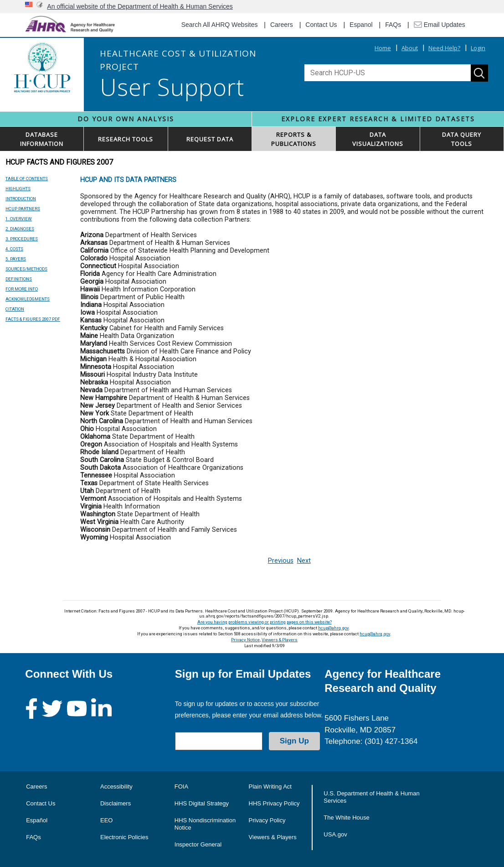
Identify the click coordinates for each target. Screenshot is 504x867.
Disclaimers (116, 803)
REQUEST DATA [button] (210, 139)
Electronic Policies (124, 837)
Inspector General (198, 844)
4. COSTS (14, 249)
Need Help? (444, 48)
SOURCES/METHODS (26, 269)
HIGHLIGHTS (18, 189)
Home (383, 48)
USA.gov (335, 834)
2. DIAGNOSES (20, 229)
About (410, 48)
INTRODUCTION (21, 199)
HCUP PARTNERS (23, 209)
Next (304, 561)
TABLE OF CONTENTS (27, 179)
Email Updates (440, 25)
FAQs (393, 25)
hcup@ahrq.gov (333, 628)
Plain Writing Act (270, 787)
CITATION (15, 309)
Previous (281, 561)
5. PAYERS (16, 259)
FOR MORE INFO (22, 289)
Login (478, 48)
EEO (106, 820)
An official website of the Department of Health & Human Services (140, 6)
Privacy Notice (245, 640)
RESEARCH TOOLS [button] (126, 139)
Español (37, 820)
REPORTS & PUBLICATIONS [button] (294, 139)
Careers (282, 25)
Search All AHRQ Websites (220, 25)
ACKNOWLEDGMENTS (28, 299)
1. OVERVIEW (19, 219)
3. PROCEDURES (22, 239)
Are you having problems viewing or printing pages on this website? (265, 622)
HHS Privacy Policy (274, 803)
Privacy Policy (267, 820)
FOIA (181, 787)
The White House (346, 818)
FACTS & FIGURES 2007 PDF (33, 319)
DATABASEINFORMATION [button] (42, 139)
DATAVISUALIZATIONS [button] (378, 139)
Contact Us (321, 25)
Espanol (361, 25)
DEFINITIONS (19, 279)
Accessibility (116, 787)
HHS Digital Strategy (202, 803)
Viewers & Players (280, 640)
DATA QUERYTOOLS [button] (462, 139)
